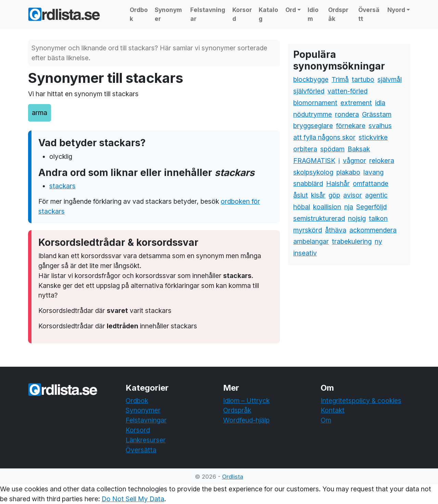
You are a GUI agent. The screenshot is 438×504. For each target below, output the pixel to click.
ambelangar (311, 241)
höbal (302, 207)
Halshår (338, 184)
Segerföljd (371, 207)
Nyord (396, 10)
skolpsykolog (313, 172)
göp (334, 195)
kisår (318, 195)
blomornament (315, 103)
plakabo (348, 172)
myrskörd (308, 230)
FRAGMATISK (314, 161)
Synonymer (168, 14)
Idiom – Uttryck (246, 401)
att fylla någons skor (324, 137)
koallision (327, 207)
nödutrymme (313, 114)
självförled (309, 91)
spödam (332, 149)
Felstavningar (208, 14)
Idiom (313, 14)
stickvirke (373, 137)
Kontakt (333, 410)
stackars (62, 186)
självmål (390, 79)
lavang (373, 172)
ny (378, 241)
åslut (301, 195)
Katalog (268, 14)
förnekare (351, 126)
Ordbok (139, 14)
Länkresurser (146, 440)
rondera (347, 114)
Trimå (340, 79)
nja (349, 207)
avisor (353, 195)
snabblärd (308, 184)
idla (380, 103)
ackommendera (373, 230)
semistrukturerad (319, 218)
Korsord (242, 14)
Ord (291, 10)
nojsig (357, 218)
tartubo (363, 79)
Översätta (141, 450)
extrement (356, 103)
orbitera (305, 149)
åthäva (336, 230)
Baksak (359, 149)
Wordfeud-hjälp (246, 420)
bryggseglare (313, 126)
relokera (382, 161)
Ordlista (233, 477)
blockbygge (311, 79)
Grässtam (377, 114)
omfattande (371, 184)
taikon (378, 218)
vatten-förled (347, 91)
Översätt (369, 14)
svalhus (380, 126)
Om (326, 420)
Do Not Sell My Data (133, 499)
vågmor (355, 161)
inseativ (305, 253)
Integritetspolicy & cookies (361, 401)
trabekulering (352, 241)
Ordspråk (338, 14)
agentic (376, 195)
